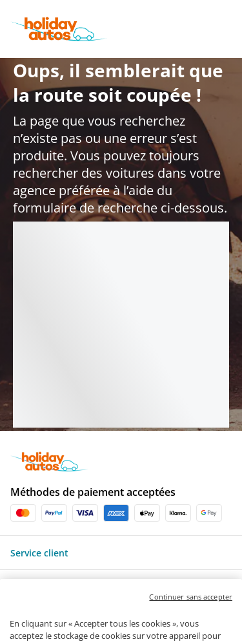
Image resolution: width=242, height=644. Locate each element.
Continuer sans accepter (191, 617)
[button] (121, 553)
